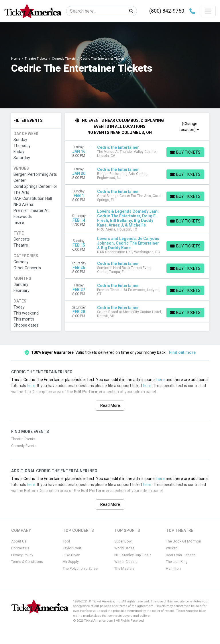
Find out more (182, 352)
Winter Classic (126, 562)
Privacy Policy (22, 555)
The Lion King (177, 562)
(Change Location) (189, 127)
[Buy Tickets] (185, 152)
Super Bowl (123, 541)
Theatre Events (23, 439)
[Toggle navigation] (208, 11)
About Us (19, 541)
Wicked (172, 548)
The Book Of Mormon (183, 541)
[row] (137, 152)
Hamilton (173, 569)
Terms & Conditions (27, 562)
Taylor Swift (72, 548)
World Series (124, 548)
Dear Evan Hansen (181, 555)
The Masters (124, 569)
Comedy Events (24, 446)
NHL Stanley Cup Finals (133, 555)
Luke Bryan (71, 555)
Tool (66, 541)
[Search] (96, 11)
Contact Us (20, 548)
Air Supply (71, 562)
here (161, 380)
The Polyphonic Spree (80, 569)
